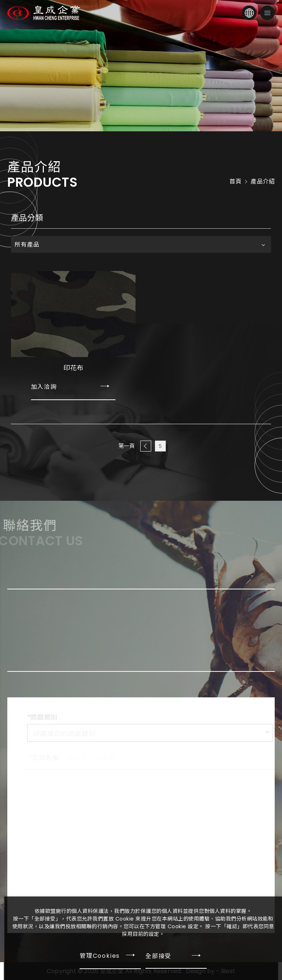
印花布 (73, 368)
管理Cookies (100, 956)
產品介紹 (263, 182)
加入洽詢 (44, 387)
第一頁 (127, 446)
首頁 (235, 182)
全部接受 (158, 956)
